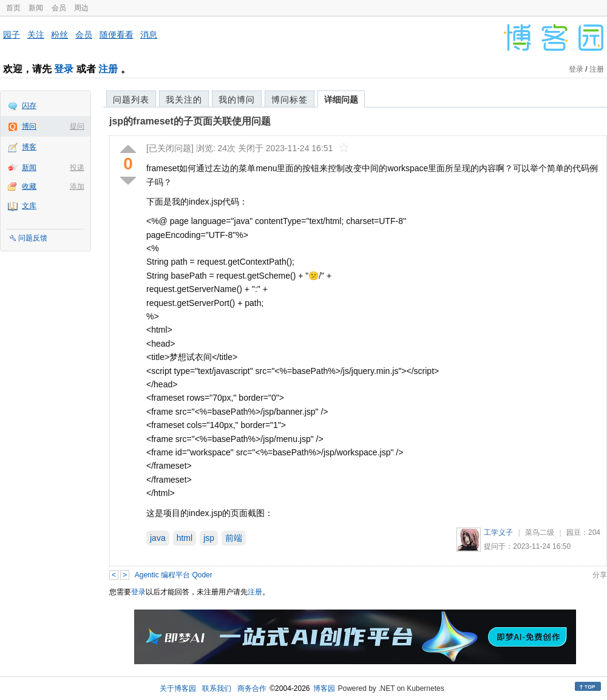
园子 (12, 35)
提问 (77, 126)
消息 (149, 35)
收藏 (29, 186)
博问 (29, 126)
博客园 (324, 688)
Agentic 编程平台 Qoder (174, 575)
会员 (59, 8)
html (185, 538)
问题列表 (131, 100)
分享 (600, 575)
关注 (36, 35)
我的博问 (237, 100)
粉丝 (59, 35)
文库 (29, 206)
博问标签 (290, 100)
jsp (209, 538)
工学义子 (498, 532)
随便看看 (117, 35)
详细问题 (341, 100)
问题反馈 (33, 238)
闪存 (29, 106)
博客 (29, 147)
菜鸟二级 (540, 532)
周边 (81, 8)
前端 (234, 538)
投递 (77, 168)
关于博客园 (178, 688)
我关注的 (184, 100)
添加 (77, 186)
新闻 (36, 8)
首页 (13, 8)
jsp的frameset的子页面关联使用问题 (190, 121)
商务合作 (252, 688)
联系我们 (217, 688)
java (158, 538)
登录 (64, 69)
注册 (108, 69)
